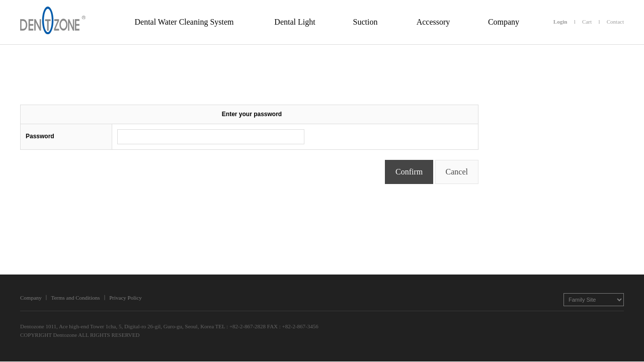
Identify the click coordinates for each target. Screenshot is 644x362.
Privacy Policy (125, 298)
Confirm (409, 172)
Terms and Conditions (75, 298)
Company (31, 298)
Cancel (457, 172)
